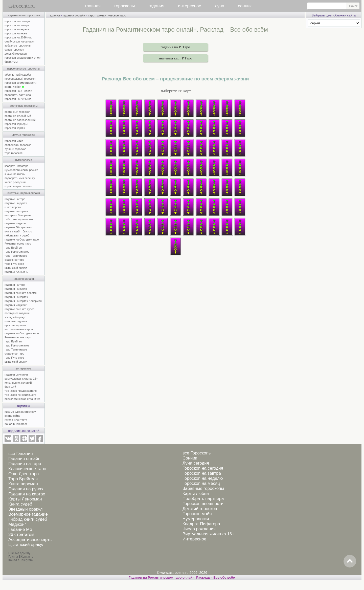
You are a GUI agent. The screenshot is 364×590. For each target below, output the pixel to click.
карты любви (14, 87)
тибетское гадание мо (19, 219)
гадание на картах (16, 211)
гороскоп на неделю (17, 29)
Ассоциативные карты (30, 540)
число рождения (15, 182)
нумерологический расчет (21, 170)
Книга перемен (23, 484)
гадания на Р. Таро (175, 47)
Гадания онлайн (24, 459)
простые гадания (15, 325)
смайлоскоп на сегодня (20, 41)
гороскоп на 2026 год (18, 37)
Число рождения (199, 529)
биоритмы (11, 62)
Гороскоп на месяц (201, 483)
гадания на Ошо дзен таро (22, 333)
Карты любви (196, 494)
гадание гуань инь (16, 272)
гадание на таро (15, 199)
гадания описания (16, 375)
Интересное (194, 539)
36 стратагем (21, 534)
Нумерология (196, 519)
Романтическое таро (18, 244)
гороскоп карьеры (16, 124)
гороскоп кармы (15, 128)
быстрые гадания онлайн (24, 193)
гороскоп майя (14, 141)
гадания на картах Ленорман (24, 301)
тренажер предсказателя (21, 391)
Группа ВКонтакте (21, 557)
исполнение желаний (18, 383)
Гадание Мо (20, 529)
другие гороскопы (24, 135)
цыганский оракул (16, 268)
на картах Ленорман (18, 215)
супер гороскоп (14, 50)
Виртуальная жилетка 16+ (209, 534)
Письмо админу (19, 553)
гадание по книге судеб (19, 309)
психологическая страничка (22, 399)
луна (220, 6)
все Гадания (21, 454)
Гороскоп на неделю (203, 478)
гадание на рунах (16, 203)
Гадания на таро (25, 464)
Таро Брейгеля (23, 479)
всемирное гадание (17, 313)
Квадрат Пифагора (201, 524)
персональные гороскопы (24, 69)
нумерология (24, 160)
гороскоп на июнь (16, 33)
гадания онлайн (24, 279)
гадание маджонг (16, 223)
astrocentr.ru (21, 6)
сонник (245, 6)
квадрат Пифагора (17, 166)
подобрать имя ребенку (20, 178)
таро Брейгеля (14, 248)
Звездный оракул (25, 509)
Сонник (190, 458)
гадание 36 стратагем (18, 227)
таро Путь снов (14, 264)
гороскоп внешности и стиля (23, 58)
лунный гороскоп (15, 149)
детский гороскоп (16, 54)
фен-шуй (10, 387)
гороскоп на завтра (17, 25)
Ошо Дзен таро (24, 474)
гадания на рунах (16, 289)
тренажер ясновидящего (20, 395)
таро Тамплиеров (16, 256)
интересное (190, 6)
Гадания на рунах (26, 489)
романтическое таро (112, 15)
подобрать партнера (19, 95)
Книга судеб (20, 504)
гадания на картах (16, 297)
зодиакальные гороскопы (24, 15)
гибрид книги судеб (17, 235)
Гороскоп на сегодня (203, 468)
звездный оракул (15, 317)
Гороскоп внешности (203, 504)
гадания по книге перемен (21, 293)
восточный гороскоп (17, 112)
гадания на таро (15, 285)
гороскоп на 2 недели (18, 91)
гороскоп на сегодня (18, 21)
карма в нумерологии (18, 186)
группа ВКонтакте (16, 420)
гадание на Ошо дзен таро (22, 239)
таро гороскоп (14, 153)
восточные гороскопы (24, 106)
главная (93, 6)
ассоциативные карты (19, 329)
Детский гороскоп (200, 509)
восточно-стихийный (18, 116)
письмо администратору (20, 412)
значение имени (15, 174)
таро (91, 15)
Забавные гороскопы (203, 488)
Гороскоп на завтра (202, 473)
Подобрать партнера (203, 499)
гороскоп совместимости (20, 83)
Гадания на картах (27, 494)
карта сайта (12, 416)
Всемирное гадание (28, 514)
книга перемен (14, 207)
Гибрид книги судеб (28, 519)
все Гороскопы (197, 453)
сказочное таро (14, 260)
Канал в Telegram (16, 424)
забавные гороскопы (18, 46)
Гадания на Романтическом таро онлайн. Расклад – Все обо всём (182, 577)
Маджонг (17, 524)
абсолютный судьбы (18, 75)
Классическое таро (27, 469)
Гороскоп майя (197, 514)
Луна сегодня (196, 463)
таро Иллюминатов (17, 252)
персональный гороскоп (20, 79)
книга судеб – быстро (18, 231)
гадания (157, 6)
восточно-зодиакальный (20, 120)
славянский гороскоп (18, 145)
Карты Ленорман (25, 499)
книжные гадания (16, 321)
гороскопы (124, 6)
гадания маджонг (16, 305)
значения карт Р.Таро (175, 58)
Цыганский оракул (26, 545)
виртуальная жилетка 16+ (21, 379)
